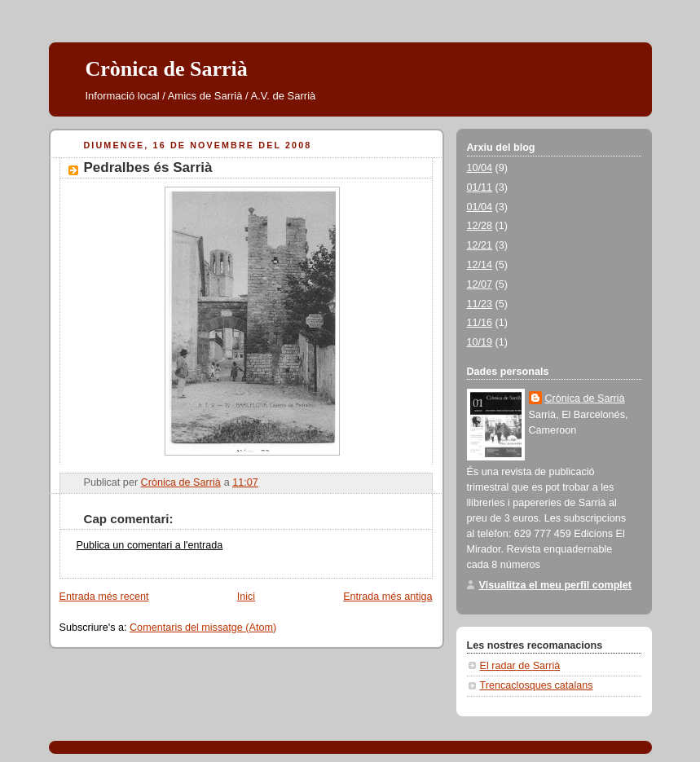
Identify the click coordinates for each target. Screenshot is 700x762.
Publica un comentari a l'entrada (150, 545)
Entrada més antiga (387, 597)
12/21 (480, 245)
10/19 (480, 342)
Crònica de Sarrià (167, 69)
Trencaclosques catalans (537, 685)
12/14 (480, 265)
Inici (246, 597)
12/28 (480, 226)
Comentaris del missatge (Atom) (203, 628)
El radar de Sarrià (520, 666)
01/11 (480, 187)
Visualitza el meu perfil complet (556, 585)
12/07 (480, 284)
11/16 (480, 323)
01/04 (480, 207)
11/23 (480, 304)
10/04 (480, 168)
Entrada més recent (104, 597)
